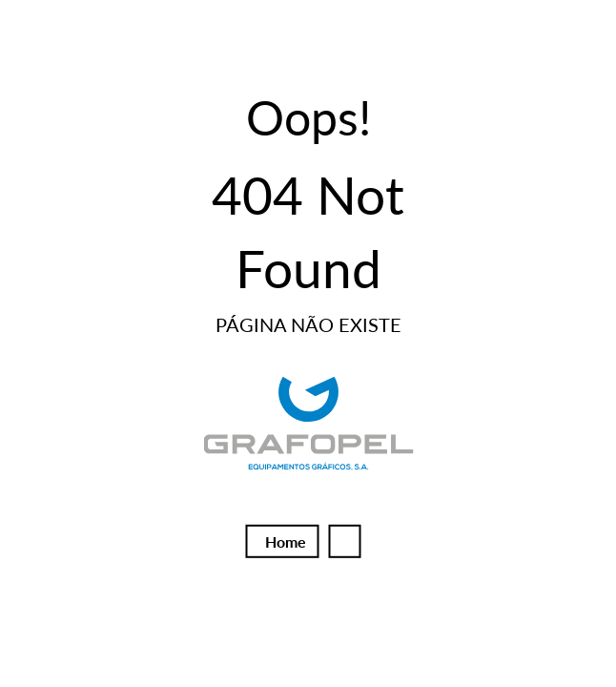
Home (286, 541)
